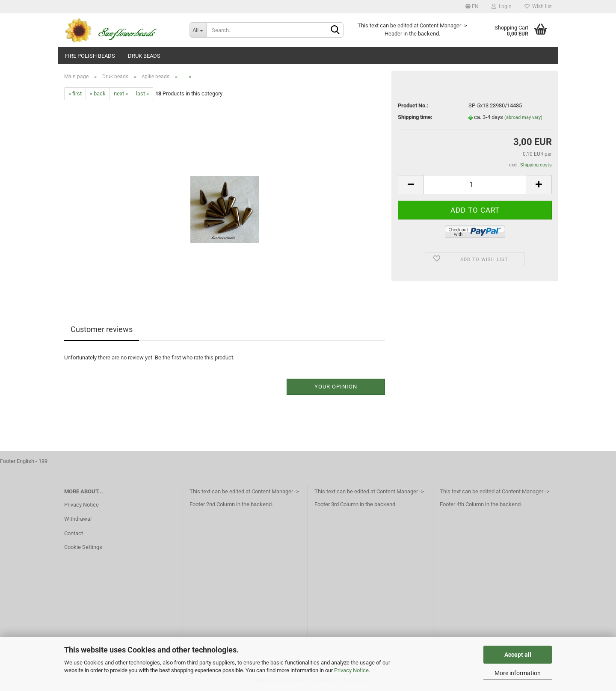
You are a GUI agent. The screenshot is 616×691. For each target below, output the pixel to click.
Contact (74, 533)
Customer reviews (102, 329)
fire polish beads (90, 56)
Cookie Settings (83, 547)
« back (98, 93)
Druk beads (144, 56)
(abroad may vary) (523, 117)
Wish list (538, 6)
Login (502, 6)
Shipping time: (415, 117)
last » (142, 93)
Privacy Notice (351, 670)
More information (518, 673)
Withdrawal (78, 519)
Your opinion (336, 387)
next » (121, 93)
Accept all (518, 655)
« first (75, 93)
